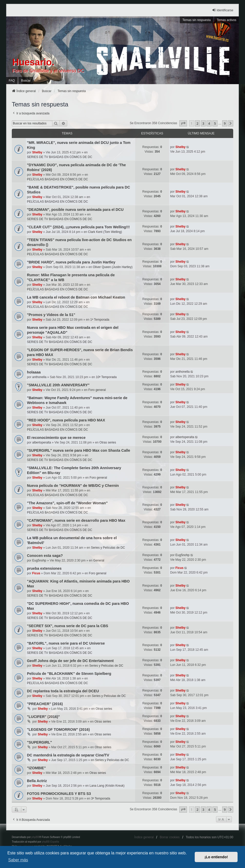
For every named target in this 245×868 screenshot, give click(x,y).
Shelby (37, 152)
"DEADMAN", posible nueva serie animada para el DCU (75, 210)
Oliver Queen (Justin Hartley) (113, 267)
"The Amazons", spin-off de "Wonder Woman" (67, 503)
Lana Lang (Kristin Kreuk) (107, 786)
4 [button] (209, 123)
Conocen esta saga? (45, 556)
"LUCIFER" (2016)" (43, 717)
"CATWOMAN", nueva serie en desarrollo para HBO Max (76, 520)
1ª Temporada (100, 320)
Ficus (36, 573)
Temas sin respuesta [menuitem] (197, 20)
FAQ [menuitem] (12, 81)
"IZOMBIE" (36, 768)
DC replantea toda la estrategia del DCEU (63, 691)
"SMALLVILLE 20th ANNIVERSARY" (58, 385)
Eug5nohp (39, 560)
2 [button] (197, 123)
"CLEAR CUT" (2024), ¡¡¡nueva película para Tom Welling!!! (78, 227)
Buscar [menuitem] (26, 81)
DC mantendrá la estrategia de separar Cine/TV (68, 755)
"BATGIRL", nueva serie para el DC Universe (66, 643)
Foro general (97, 390)
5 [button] (215, 123)
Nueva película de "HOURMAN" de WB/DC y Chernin (73, 486)
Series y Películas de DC (108, 548)
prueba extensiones (44, 568)
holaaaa (34, 372)
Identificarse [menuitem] (223, 10)
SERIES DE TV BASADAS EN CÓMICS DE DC (60, 157)
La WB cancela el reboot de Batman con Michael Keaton (76, 297)
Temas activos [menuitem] (227, 20)
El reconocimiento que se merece (56, 438)
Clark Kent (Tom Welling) (105, 232)
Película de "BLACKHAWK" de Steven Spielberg (69, 674)
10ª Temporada (106, 377)
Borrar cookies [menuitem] (170, 837)
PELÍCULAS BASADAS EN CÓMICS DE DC (57, 179)
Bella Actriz (37, 781)
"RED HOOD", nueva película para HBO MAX (66, 420)
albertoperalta (42, 442)
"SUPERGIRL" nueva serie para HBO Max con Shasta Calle (79, 450)
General (99, 560)
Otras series (108, 442)
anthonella (39, 377)
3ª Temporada (101, 798)
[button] (183, 123)
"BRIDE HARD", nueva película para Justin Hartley (71, 262)
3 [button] (203, 123)
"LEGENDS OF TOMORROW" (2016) (58, 729)
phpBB (35, 837)
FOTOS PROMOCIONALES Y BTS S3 (59, 794)
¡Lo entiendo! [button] (216, 857)
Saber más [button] (18, 860)
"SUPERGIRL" (40, 742)
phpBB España (50, 842)
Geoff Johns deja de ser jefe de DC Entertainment (70, 661)
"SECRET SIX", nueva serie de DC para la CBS (68, 626)
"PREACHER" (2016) (45, 704)
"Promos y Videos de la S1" (51, 315)
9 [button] (225, 123)
